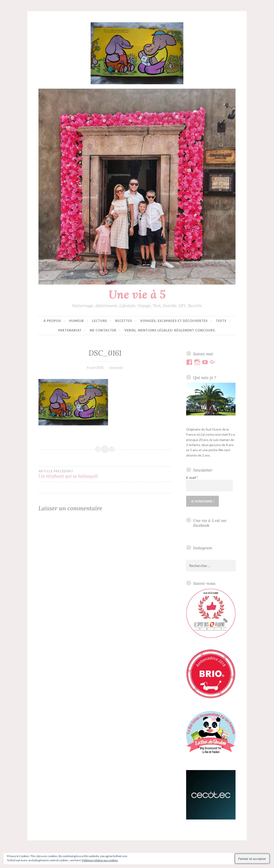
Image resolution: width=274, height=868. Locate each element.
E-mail (192, 478)
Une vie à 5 (137, 294)
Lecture (100, 321)
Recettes (124, 321)
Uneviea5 (116, 368)
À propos (52, 321)
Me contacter (103, 330)
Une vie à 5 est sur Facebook (210, 523)
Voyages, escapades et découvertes (174, 321)
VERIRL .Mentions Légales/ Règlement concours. (170, 330)
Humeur (76, 321)
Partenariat (70, 330)
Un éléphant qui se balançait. (72, 474)
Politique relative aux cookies (100, 860)
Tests (221, 321)
